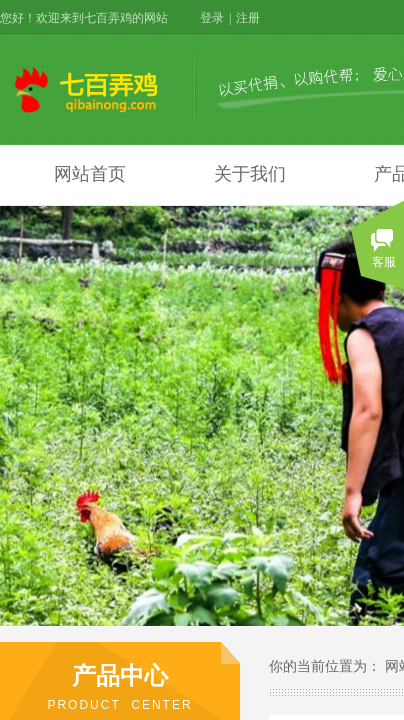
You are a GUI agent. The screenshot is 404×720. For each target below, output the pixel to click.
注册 (248, 18)
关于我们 (250, 174)
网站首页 (90, 174)
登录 (212, 18)
